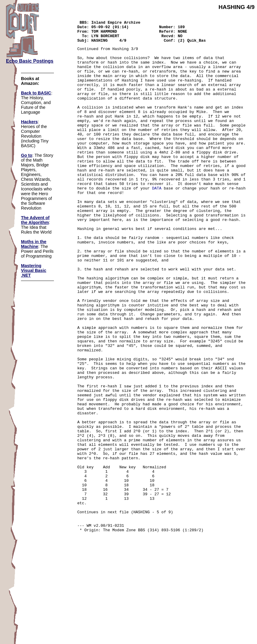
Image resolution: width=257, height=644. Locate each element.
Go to (27, 155)
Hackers (29, 122)
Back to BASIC (36, 93)
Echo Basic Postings (30, 61)
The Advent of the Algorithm (35, 220)
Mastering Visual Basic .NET (34, 270)
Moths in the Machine (34, 244)
